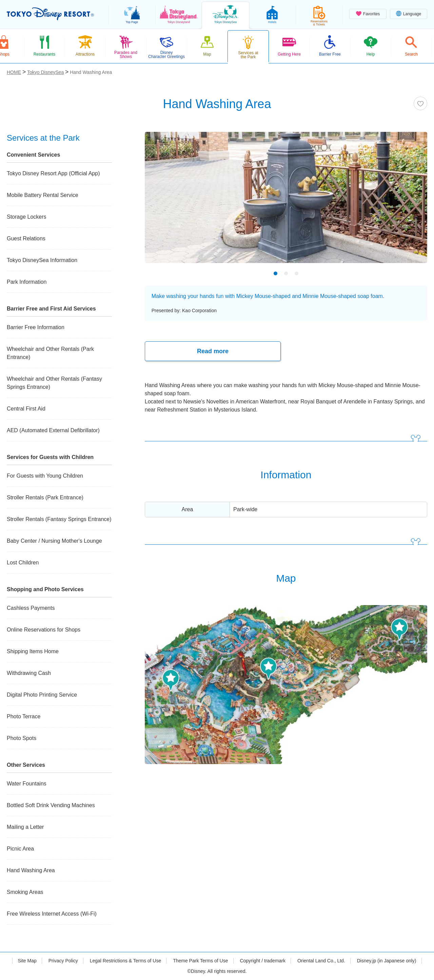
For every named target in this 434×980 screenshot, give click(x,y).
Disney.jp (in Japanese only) (387, 961)
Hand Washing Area (31, 870)
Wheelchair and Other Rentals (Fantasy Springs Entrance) (54, 383)
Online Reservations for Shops (44, 630)
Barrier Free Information (36, 327)
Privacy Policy (63, 961)
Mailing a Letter (25, 827)
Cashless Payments (31, 608)
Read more (213, 351)
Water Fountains (27, 784)
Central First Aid (26, 409)
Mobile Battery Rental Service (43, 195)
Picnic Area (20, 849)
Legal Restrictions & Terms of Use (126, 961)
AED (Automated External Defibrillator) (53, 430)
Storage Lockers (27, 217)
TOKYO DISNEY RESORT (50, 14)
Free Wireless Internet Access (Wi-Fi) (52, 914)
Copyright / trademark (263, 961)
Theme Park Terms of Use (200, 961)
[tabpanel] (286, 202)
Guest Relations (26, 238)
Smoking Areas (25, 892)
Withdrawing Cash (29, 673)
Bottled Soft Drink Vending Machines (51, 805)
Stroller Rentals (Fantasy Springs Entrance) (59, 519)
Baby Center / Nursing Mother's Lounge (54, 541)
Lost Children (23, 563)
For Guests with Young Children (45, 476)
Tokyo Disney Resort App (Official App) (53, 173)
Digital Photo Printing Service (42, 695)
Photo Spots (22, 738)
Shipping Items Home (33, 651)
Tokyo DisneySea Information (42, 260)
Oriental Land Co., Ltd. (321, 961)
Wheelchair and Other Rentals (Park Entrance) (50, 353)
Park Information (27, 282)
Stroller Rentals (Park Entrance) (45, 497)
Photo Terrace (24, 716)
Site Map (27, 961)
